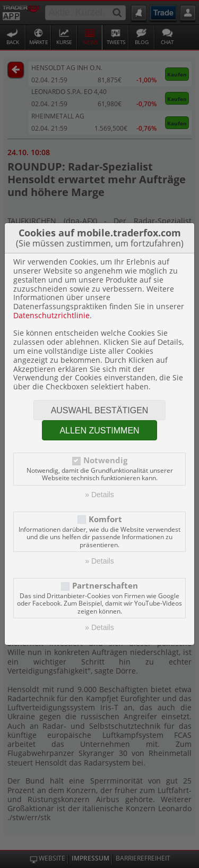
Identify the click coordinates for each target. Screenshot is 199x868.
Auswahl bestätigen (100, 410)
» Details (99, 495)
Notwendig (105, 460)
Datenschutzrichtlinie (51, 315)
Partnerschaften (105, 586)
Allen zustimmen (99, 431)
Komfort (105, 519)
